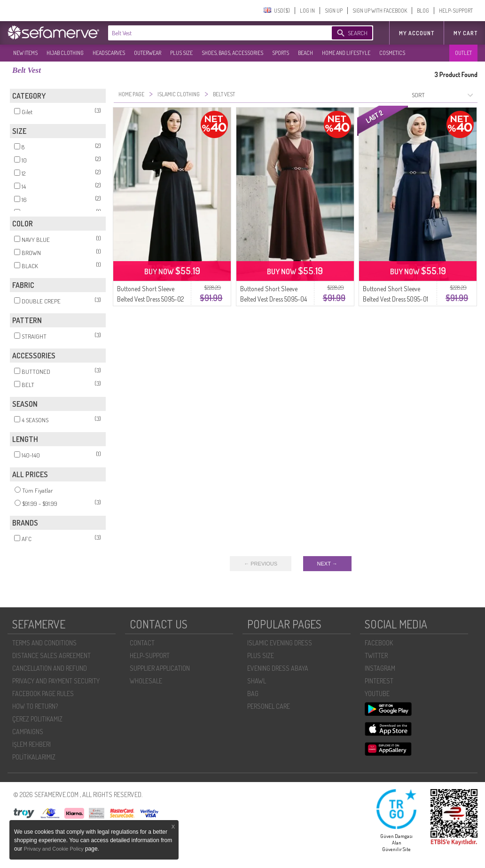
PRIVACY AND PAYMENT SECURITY (56, 681)
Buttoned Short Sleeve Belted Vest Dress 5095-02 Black (150, 299)
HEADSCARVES (109, 53)
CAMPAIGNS (28, 732)
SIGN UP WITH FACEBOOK (380, 11)
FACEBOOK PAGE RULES (43, 694)
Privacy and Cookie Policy (55, 849)
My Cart (465, 33)
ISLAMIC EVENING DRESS (280, 643)
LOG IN (307, 11)
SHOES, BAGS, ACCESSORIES (232, 53)
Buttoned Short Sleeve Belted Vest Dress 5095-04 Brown (274, 299)
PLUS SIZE (181, 53)
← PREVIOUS (261, 564)
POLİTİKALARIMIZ (34, 757)
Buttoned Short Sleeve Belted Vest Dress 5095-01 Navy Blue (395, 299)
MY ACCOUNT (417, 33)
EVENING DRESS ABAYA (278, 668)
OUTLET (463, 53)
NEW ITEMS (25, 53)
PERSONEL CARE (269, 706)
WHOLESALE (146, 681)
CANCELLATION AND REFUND (50, 668)
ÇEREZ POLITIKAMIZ (37, 719)
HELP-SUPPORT (456, 11)
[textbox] (211, 33)
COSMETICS (392, 53)
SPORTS (281, 53)
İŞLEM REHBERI (31, 744)
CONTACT (142, 643)
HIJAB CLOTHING (65, 53)
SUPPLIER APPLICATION (160, 668)
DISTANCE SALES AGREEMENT (51, 655)
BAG (253, 694)
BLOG (423, 11)
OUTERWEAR (148, 53)
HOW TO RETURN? (35, 706)
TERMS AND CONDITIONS (44, 643)
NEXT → (327, 564)
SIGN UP (334, 11)
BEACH (305, 53)
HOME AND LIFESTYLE (346, 53)
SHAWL (257, 681)
